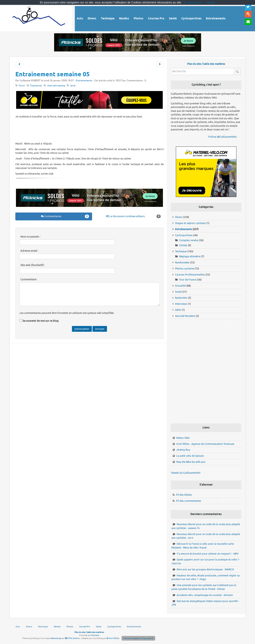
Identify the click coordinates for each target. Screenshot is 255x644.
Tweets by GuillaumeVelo (186, 473)
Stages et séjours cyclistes (190, 223)
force (22, 86)
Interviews (181, 304)
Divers (179, 217)
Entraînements (84, 81)
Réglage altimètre (190, 256)
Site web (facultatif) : (33, 265)
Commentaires (65, 216)
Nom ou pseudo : (30, 237)
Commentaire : (29, 280)
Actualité (180, 286)
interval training (56, 86)
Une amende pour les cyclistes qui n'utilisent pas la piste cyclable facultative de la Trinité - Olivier (204, 587)
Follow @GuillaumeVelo (222, 137)
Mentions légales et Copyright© (138, 638)
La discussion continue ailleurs (133, 216)
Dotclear (95, 635)
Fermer (211, 2)
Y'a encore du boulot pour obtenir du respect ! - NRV (208, 554)
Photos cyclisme (185, 269)
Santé (178, 292)
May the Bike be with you (191, 462)
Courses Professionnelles (190, 275)
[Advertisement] (89, 130)
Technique (181, 251)
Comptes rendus (189, 240)
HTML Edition (73, 638)
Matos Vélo (183, 438)
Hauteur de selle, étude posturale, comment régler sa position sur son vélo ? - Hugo (206, 577)
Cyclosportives (184, 235)
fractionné (36, 86)
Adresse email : (29, 251)
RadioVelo (181, 298)
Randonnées (182, 262)
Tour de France (188, 280)
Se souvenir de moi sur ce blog (41, 321)
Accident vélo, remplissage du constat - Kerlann (205, 595)
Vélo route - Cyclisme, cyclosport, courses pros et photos (39, 18)
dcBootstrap (56, 638)
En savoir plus (192, 2)
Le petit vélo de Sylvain (190, 456)
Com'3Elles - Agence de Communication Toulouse (205, 444)
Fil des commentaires (189, 501)
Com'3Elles (113, 638)
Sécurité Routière (185, 316)
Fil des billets (184, 495)
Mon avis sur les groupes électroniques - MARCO (205, 569)
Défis (178, 310)
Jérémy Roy (183, 450)
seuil (73, 86)
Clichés (183, 245)
